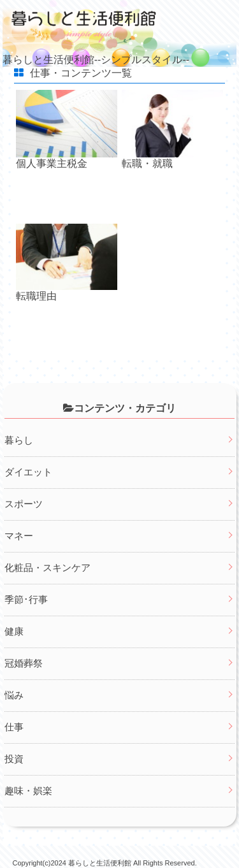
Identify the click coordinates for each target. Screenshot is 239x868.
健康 (14, 631)
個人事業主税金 (52, 163)
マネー (19, 536)
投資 (14, 759)
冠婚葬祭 (24, 663)
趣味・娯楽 (28, 791)
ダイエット (28, 472)
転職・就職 (147, 163)
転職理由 (36, 296)
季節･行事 (26, 599)
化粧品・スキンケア (47, 568)
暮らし (19, 440)
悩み (14, 695)
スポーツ (24, 504)
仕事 (14, 727)
